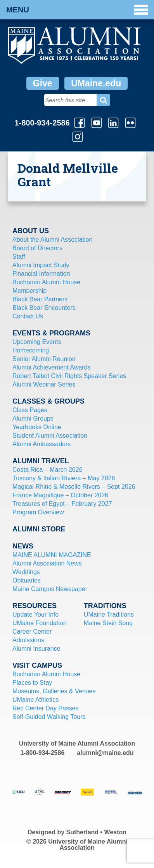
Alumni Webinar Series (44, 384)
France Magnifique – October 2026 (60, 495)
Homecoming (31, 350)
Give (43, 83)
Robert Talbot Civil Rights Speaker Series (69, 376)
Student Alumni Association (50, 436)
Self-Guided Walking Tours (49, 717)
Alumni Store (39, 529)
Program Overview (38, 512)
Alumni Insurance (36, 649)
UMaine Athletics (35, 700)
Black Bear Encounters (44, 308)
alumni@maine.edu (105, 753)
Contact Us (28, 316)
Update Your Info (35, 614)
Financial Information (41, 274)
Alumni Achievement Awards (52, 367)
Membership (29, 291)
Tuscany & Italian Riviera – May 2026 (64, 478)
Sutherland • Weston (97, 832)
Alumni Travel (41, 461)
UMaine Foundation (40, 623)
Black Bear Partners (40, 299)
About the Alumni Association (52, 240)
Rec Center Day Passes (46, 708)
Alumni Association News (47, 563)
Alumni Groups (33, 419)
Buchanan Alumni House (46, 282)
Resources (35, 606)
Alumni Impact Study (41, 265)
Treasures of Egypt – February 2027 (62, 504)
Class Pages (30, 410)
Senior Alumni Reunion (44, 359)
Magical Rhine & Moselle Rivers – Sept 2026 (74, 487)
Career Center (32, 632)
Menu (77, 10)
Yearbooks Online (37, 427)
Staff (19, 257)
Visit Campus (37, 665)
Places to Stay (32, 683)
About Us (31, 231)
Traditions (105, 606)
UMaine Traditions (109, 614)
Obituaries (27, 580)
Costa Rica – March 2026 (48, 470)
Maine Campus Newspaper (50, 589)
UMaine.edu (96, 83)
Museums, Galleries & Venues (54, 691)
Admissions (28, 640)
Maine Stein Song (108, 623)
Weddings (26, 572)
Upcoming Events (37, 342)
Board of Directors (37, 248)
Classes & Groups (48, 401)
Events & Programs (51, 333)
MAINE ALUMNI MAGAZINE (52, 555)
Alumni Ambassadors (42, 444)
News (23, 546)
